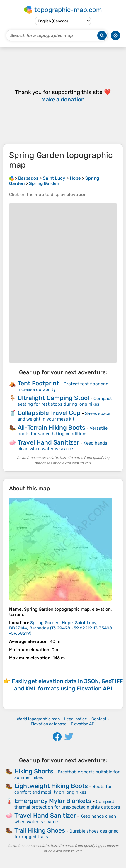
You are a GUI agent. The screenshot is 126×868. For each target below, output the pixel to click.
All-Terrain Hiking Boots (51, 427)
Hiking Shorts (34, 771)
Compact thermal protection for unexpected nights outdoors (67, 804)
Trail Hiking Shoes (40, 830)
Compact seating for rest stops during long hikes (65, 401)
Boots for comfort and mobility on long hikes (63, 789)
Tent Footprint (38, 383)
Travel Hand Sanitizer (48, 442)
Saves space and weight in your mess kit (64, 416)
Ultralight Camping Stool (53, 398)
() (61, 628)
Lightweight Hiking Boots (51, 786)
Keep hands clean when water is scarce (62, 446)
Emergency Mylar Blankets (53, 801)
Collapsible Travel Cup (49, 413)
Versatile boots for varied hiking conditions (63, 431)
